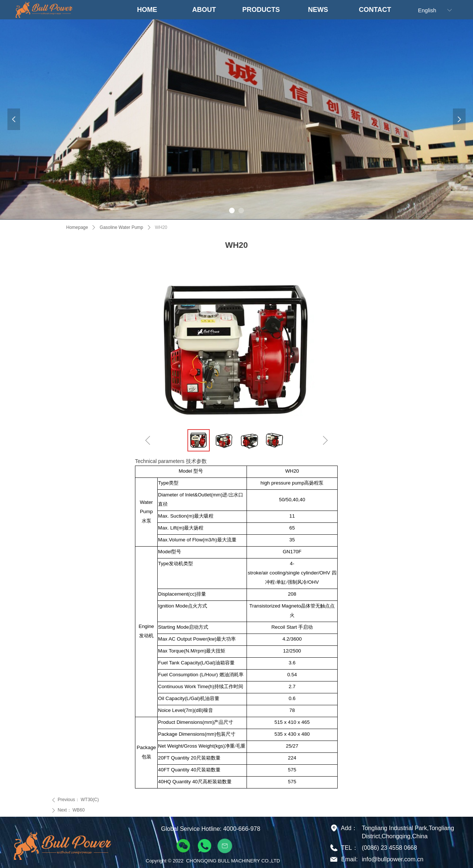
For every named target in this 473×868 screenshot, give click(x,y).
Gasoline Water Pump (121, 227)
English (427, 10)
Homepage (77, 227)
